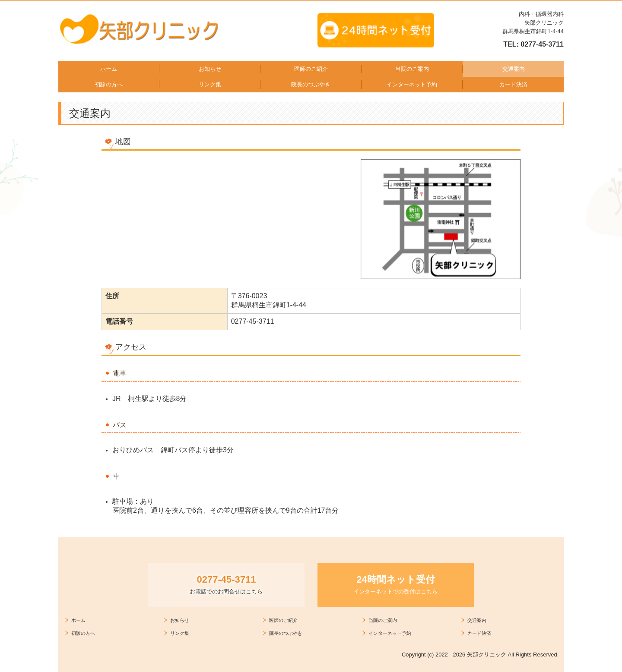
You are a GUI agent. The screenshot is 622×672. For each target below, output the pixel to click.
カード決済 (513, 84)
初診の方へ (109, 84)
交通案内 (514, 69)
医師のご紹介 (311, 69)
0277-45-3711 (542, 44)
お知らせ (210, 69)
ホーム (109, 69)
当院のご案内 (412, 69)
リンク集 (210, 84)
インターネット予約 (412, 84)
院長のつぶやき (311, 84)
